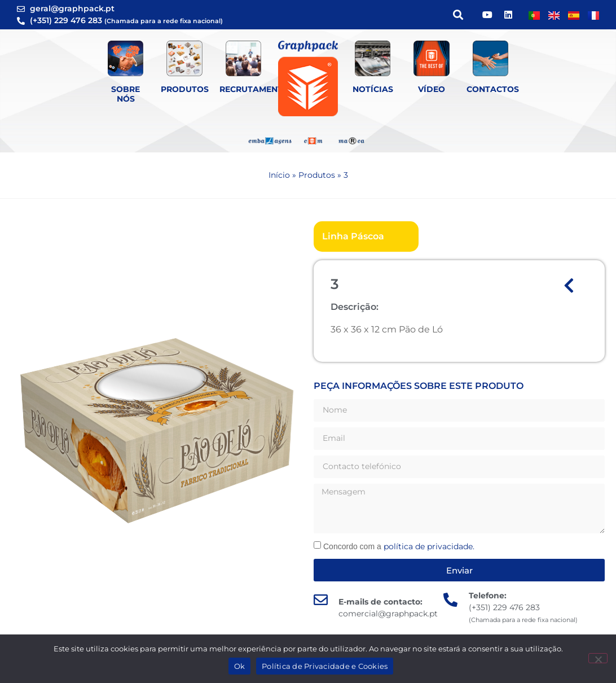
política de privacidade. (429, 546)
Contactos (493, 89)
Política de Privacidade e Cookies (325, 666)
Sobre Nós (126, 94)
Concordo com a (399, 546)
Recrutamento (254, 89)
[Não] (598, 658)
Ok (240, 666)
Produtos (185, 89)
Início (279, 175)
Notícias (373, 89)
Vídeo (432, 89)
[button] (458, 15)
